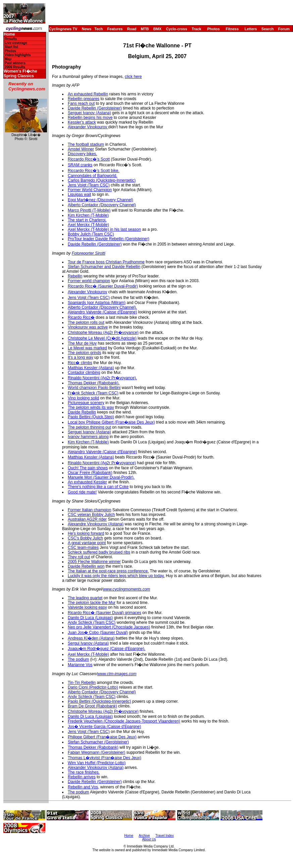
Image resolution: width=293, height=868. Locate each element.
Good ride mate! (82, 492)
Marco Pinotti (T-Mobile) (89, 210)
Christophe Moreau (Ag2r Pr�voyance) (103, 333)
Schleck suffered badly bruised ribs (99, 552)
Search (268, 29)
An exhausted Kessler (87, 482)
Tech (99, 29)
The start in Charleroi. (87, 220)
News (87, 29)
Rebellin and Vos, (83, 787)
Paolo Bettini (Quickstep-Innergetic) (100, 701)
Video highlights (18, 55)
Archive (144, 836)
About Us (149, 839)
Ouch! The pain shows (88, 468)
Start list (11, 47)
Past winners (15, 63)
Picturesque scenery (86, 403)
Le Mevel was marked (87, 348)
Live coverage (16, 43)
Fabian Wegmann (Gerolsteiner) (96, 752)
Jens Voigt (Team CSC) (89, 185)
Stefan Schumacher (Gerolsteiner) (98, 742)
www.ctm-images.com (117, 674)
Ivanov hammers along (88, 437)
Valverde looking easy (87, 607)
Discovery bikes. (82, 154)
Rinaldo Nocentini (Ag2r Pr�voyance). (102, 378)
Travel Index (165, 836)
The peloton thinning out (89, 427)
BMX (157, 29)
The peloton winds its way (91, 407)
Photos (213, 29)
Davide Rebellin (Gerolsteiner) (95, 108)
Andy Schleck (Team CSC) (92, 622)
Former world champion (89, 281)
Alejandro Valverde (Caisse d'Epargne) (102, 312)
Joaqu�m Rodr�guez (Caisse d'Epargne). (107, 649)
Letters (251, 29)
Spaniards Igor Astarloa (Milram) (97, 303)
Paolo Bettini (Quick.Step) (91, 417)
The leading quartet (85, 598)
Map (8, 59)
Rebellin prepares (84, 99)
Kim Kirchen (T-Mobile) (88, 215)
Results (11, 39)
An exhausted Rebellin (88, 94)
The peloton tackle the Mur (92, 603)
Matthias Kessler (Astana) (91, 368)
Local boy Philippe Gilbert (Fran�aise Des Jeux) (111, 422)
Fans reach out (81, 103)
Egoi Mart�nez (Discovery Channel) (101, 200)
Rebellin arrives (82, 777)
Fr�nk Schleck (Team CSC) (93, 393)
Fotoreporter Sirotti (89, 253)
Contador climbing (84, 373)
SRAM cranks (80, 165)
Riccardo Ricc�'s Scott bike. (94, 171)
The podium (78, 659)
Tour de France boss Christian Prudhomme (106, 262)
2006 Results (15, 67)
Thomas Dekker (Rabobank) (93, 747)
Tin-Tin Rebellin (82, 683)
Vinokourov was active (88, 327)
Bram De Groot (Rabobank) (92, 706)
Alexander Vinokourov (88, 127)
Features (115, 29)
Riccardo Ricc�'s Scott (89, 159)
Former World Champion (90, 190)
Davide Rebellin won (86, 566)
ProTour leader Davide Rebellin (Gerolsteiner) (109, 239)
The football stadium (86, 144)
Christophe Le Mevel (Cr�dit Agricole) (102, 338)
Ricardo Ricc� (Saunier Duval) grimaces (105, 613)
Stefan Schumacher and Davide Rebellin (104, 267)
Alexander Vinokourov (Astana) (96, 768)
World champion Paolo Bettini (94, 388)
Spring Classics (19, 76)
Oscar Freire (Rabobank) (90, 473)
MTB (145, 29)
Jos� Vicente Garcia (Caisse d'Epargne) (104, 727)
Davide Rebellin (82, 412)
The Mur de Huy (82, 343)
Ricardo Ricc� (81, 317)
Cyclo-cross (177, 29)
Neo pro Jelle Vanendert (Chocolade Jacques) (109, 627)
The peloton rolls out (86, 322)
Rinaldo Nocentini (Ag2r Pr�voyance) (102, 463)
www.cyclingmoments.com (127, 589)
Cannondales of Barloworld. (92, 176)
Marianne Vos (80, 665)
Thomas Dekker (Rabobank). (94, 383)
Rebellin (75, 276)
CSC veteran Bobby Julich (91, 515)
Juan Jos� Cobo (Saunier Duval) (98, 633)
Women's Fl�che (20, 71)
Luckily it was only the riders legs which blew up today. (116, 576)
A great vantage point (87, 543)
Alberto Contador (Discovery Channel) (102, 205)
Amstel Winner (81, 149)
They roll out (79, 557)
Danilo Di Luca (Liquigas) (90, 618)
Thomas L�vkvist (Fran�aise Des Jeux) (105, 758)
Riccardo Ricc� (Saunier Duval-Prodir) (103, 286)
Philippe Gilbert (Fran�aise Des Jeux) (102, 737)
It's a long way (81, 357)
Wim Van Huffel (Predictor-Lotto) (97, 763)
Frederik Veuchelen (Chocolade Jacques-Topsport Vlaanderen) (124, 721)
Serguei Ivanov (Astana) (89, 113)
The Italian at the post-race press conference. (108, 571)
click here (133, 77)
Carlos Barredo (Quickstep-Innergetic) (102, 180)
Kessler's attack (82, 122)
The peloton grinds (84, 353)
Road (132, 29)
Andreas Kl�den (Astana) (91, 638)
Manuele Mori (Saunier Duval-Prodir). (101, 477)
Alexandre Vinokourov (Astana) (96, 524)
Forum (284, 29)
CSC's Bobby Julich (85, 538)
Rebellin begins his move (90, 118)
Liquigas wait (79, 194)
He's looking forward (86, 533)
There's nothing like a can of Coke (98, 487)
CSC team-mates (83, 548)
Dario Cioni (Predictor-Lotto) (93, 687)
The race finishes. (84, 772)
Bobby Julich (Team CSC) (91, 234)
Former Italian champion (89, 510)
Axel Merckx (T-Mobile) (88, 225)
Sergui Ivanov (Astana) (88, 643)
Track (197, 29)
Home (9, 34)
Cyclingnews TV (63, 29)
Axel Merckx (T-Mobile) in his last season (104, 229)
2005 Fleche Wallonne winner (94, 562)
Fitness (232, 29)
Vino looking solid (83, 398)
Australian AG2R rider (87, 519)
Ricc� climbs (80, 363)
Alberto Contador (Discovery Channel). (102, 307)
